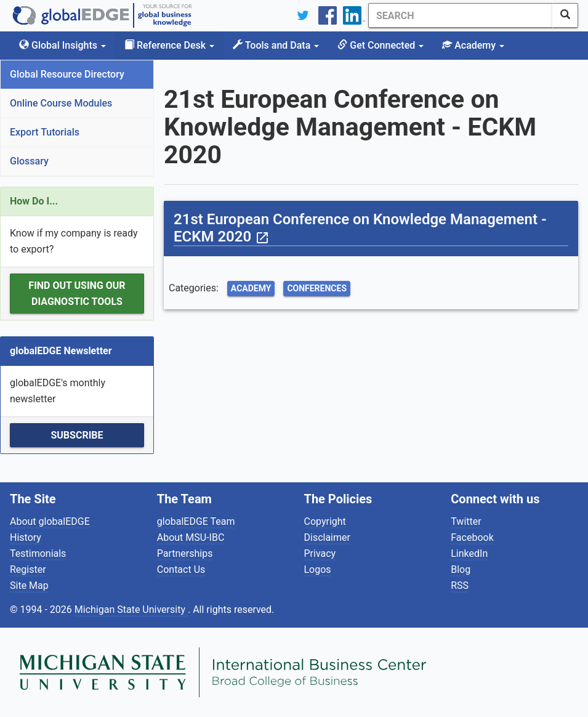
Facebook (472, 537)
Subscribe (77, 435)
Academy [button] (473, 45)
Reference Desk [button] (169, 45)
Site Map (29, 585)
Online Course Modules (61, 103)
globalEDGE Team (196, 521)
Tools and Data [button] (276, 45)
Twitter (466, 521)
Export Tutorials (45, 132)
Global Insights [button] (62, 45)
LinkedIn (469, 553)
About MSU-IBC (191, 537)
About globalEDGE (50, 521)
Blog (461, 569)
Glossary (29, 161)
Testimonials (38, 553)
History (26, 537)
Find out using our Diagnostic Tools (77, 294)
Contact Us (181, 569)
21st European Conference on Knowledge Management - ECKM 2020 (360, 228)
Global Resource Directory (67, 74)
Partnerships (185, 553)
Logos (318, 569)
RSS (460, 585)
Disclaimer (327, 537)
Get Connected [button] (381, 45)
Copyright (325, 521)
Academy (251, 288)
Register (28, 569)
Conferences (317, 288)
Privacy (320, 553)
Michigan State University (131, 610)
